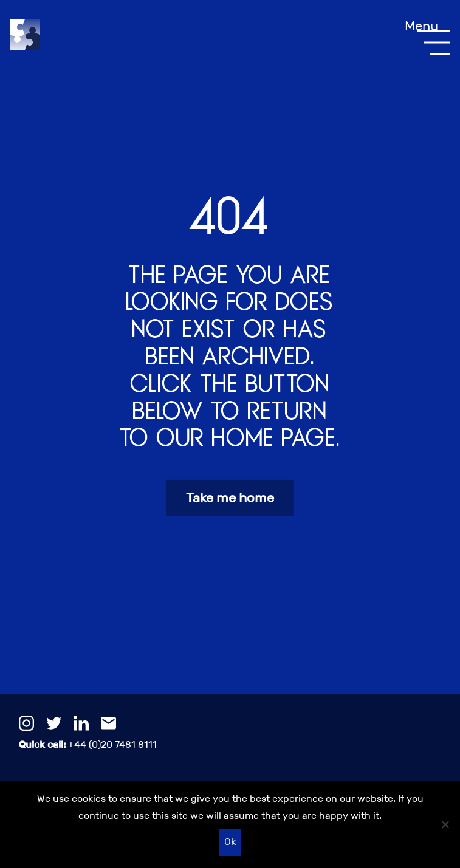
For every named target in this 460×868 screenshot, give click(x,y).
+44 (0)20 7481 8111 (88, 744)
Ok (230, 842)
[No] (445, 824)
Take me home (230, 498)
